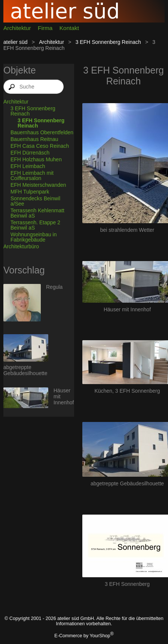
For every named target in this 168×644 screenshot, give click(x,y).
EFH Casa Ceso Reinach (40, 146)
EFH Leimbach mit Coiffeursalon (32, 176)
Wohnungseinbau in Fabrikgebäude (34, 237)
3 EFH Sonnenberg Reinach (108, 42)
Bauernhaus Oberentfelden (42, 132)
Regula (54, 287)
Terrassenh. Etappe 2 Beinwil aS (35, 225)
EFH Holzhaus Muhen (36, 159)
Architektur (17, 28)
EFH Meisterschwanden (38, 185)
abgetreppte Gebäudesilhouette (25, 370)
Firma (45, 28)
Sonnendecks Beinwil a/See (35, 201)
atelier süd (16, 42)
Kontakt (69, 28)
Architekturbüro (21, 246)
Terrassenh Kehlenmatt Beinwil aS (37, 213)
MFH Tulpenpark (30, 192)
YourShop (100, 636)
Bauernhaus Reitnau (34, 139)
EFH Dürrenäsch (30, 153)
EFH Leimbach (28, 166)
